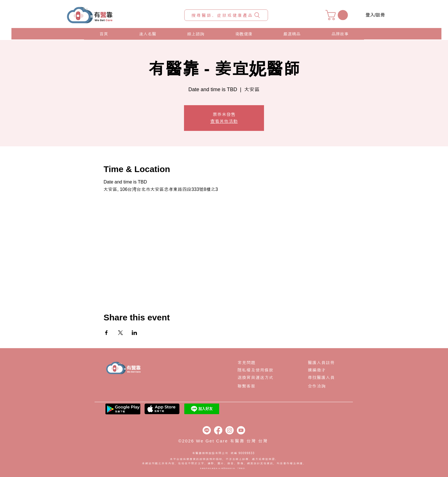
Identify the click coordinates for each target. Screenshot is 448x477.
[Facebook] (218, 430)
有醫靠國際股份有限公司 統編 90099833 (224, 453)
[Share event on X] (120, 333)
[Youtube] (241, 430)
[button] (338, 15)
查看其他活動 (224, 121)
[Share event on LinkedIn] (134, 333)
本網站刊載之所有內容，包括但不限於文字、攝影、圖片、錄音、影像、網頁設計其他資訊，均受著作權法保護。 (224, 463)
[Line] (207, 430)
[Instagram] (230, 430)
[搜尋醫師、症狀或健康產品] (226, 15)
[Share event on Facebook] (106, 333)
